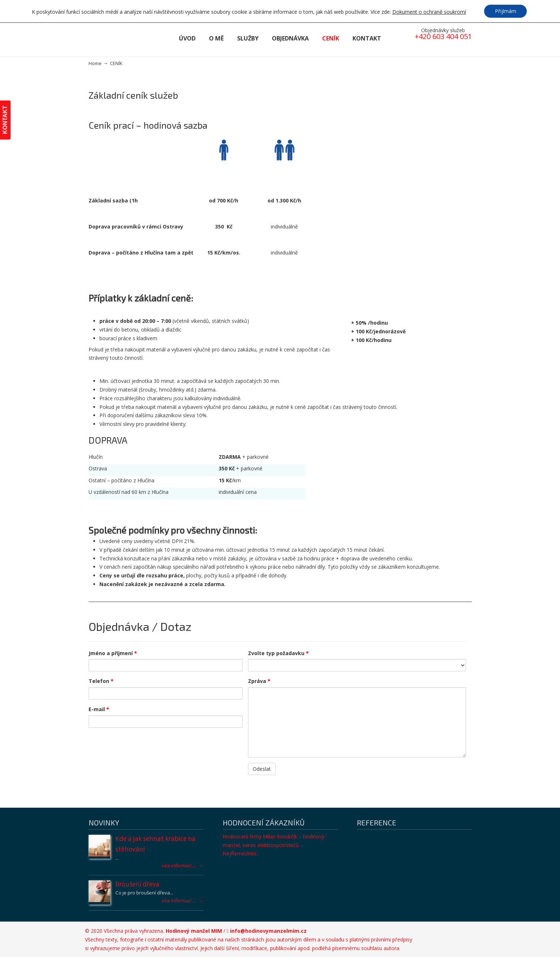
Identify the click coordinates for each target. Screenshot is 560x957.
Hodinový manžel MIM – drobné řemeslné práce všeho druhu (128, 38)
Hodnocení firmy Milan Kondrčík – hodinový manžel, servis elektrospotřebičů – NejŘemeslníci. (273, 845)
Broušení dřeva (137, 884)
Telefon (101, 681)
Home (95, 63)
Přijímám (506, 11)
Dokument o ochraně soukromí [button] (429, 12)
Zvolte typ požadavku (278, 653)
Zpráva (259, 681)
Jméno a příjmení (113, 653)
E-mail (99, 709)
